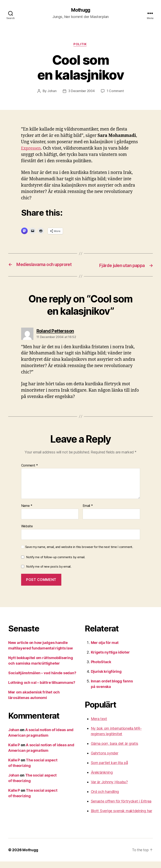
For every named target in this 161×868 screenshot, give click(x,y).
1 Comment (116, 92)
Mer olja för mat (105, 649)
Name (27, 512)
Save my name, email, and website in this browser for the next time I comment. (79, 553)
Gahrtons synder (105, 760)
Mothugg (80, 10)
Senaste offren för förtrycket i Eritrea (121, 808)
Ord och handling (105, 798)
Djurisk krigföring (106, 678)
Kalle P (14, 751)
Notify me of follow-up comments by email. (56, 564)
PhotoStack (101, 668)
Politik (81, 45)
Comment (30, 472)
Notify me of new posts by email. (49, 573)
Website (27, 532)
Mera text (99, 725)
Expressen (32, 149)
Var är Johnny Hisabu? (109, 789)
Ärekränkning (102, 779)
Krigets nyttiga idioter (110, 659)
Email (88, 512)
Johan (51, 92)
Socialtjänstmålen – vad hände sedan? (42, 679)
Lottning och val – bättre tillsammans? (42, 689)
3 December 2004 (81, 92)
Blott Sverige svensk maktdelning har (122, 817)
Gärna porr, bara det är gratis (115, 750)
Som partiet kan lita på (109, 769)
